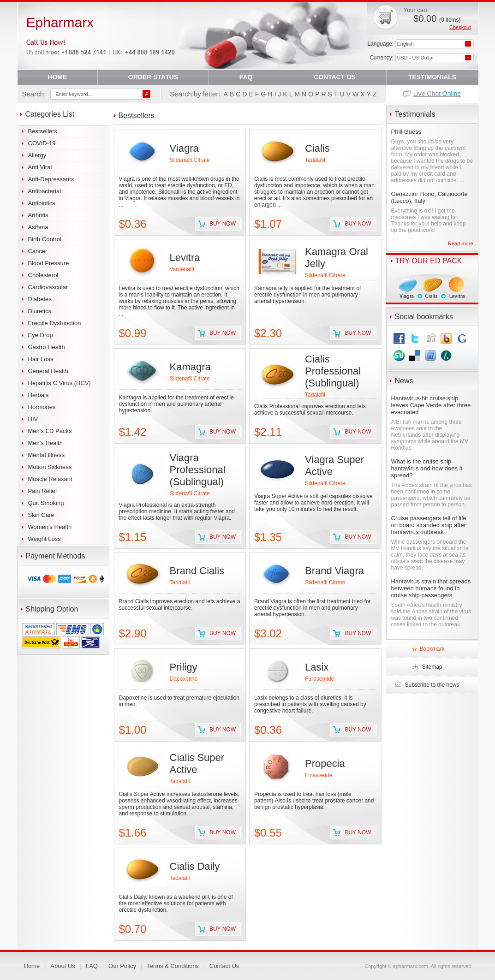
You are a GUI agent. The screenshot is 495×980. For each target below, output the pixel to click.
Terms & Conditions (173, 966)
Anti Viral (40, 167)
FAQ (246, 77)
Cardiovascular (48, 287)
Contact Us (224, 966)
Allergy (37, 155)
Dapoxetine (184, 679)
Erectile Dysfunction (55, 323)
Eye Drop (41, 335)
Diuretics (40, 311)
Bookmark (432, 649)
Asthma (38, 227)
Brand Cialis (197, 571)
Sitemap (432, 667)
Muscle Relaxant (50, 479)
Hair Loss (41, 359)
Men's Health (45, 443)
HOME (57, 77)
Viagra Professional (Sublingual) (198, 470)
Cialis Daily (195, 866)
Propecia (325, 763)
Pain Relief (43, 491)
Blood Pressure (49, 263)
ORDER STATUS (153, 77)
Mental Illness (46, 455)
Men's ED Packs (50, 431)
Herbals (39, 395)
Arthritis (38, 215)
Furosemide (319, 679)
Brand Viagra (334, 571)
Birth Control (45, 239)
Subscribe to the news (432, 685)
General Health (48, 371)
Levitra (185, 258)
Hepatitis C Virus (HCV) (60, 383)
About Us (63, 966)
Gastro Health (47, 347)
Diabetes (40, 299)
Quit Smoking (46, 503)
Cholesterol (43, 275)
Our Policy (122, 966)
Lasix (317, 667)
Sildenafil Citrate (190, 160)
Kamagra (190, 367)
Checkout (460, 27)
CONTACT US (335, 77)
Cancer (38, 251)
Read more (460, 244)
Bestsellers (43, 131)
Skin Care (41, 515)
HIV (33, 419)
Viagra (184, 148)
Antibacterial (45, 191)
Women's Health (50, 527)
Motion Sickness (50, 467)
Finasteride (319, 775)
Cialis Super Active (197, 763)
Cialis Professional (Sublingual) (333, 371)
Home (32, 966)
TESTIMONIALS (432, 77)
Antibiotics (42, 203)
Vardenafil (182, 269)
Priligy (184, 667)
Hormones (42, 407)
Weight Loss (45, 539)
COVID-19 (42, 143)
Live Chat (437, 94)
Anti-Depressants (51, 179)
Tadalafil (315, 160)
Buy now (223, 224)
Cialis (317, 148)
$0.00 (437, 18)
